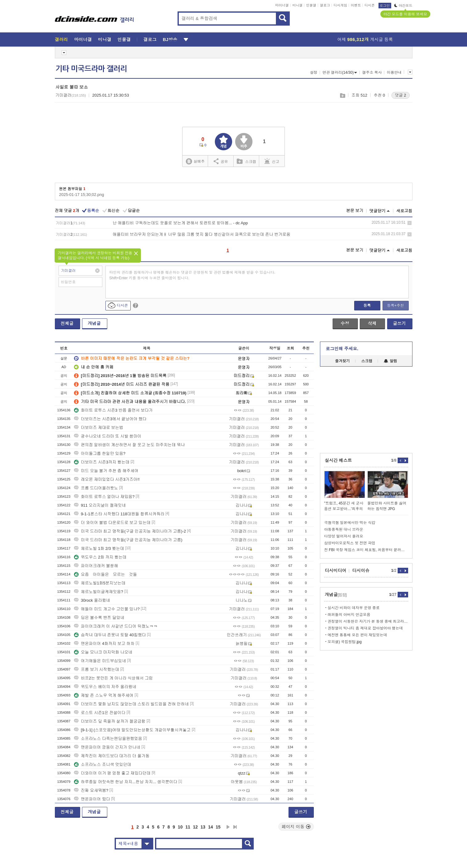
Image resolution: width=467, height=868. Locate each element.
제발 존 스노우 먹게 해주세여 (104, 695)
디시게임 (340, 5)
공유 (221, 161)
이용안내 (394, 73)
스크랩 (342, 96)
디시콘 (370, 5)
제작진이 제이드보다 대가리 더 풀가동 (112, 756)
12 (195, 827)
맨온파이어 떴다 (92, 799)
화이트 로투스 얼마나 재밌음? (104, 497)
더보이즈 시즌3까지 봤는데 (102, 462)
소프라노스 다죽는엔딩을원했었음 (108, 739)
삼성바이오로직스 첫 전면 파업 (350, 543)
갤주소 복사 (372, 73)
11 (188, 827)
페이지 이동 (296, 827)
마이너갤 (282, 5)
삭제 (410, 223)
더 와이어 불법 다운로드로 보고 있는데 (112, 523)
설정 (314, 73)
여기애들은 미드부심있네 (100, 661)
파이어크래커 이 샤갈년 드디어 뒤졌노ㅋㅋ (116, 626)
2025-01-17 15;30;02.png (82, 195)
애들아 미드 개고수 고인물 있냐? (107, 609)
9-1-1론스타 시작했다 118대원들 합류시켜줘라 (119, 514)
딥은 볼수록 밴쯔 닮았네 (99, 618)
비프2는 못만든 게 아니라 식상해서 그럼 (113, 678)
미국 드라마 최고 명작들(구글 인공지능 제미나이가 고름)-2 (130, 531)
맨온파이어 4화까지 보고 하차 (104, 644)
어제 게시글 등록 (365, 39)
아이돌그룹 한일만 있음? (100, 453)
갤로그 (325, 5)
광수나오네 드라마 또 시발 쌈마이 (108, 436)
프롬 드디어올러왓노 (96, 488)
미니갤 (297, 5)
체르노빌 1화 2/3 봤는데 (99, 548)
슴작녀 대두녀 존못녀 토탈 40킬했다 (110, 635)
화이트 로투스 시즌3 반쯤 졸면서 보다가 (113, 410)
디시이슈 (361, 571)
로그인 (385, 6)
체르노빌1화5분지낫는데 (100, 583)
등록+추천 (395, 305)
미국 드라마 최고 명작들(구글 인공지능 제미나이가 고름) (128, 540)
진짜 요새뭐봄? (91, 790)
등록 (367, 305)
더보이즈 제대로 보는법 (98, 428)
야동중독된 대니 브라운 (344, 530)
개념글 (94, 323)
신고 (272, 161)
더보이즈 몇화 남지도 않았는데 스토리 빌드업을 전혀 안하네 (131, 704)
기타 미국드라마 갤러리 (91, 69)
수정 (345, 323)
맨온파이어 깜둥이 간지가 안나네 (107, 747)
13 (203, 827)
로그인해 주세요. (342, 349)
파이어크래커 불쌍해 (96, 566)
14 (211, 827)
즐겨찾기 (342, 361)
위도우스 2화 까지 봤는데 (100, 557)
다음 (228, 827)
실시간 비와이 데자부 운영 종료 (354, 608)
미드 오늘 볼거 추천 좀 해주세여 (106, 471)
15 (218, 827)
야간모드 (403, 6)
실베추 (195, 162)
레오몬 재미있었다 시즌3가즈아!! (107, 479)
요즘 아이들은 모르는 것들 (105, 574)
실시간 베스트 (338, 460)
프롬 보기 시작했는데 (96, 669)
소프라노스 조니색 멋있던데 (102, 764)
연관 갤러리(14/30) (340, 73)
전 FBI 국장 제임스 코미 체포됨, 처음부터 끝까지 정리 (366, 550)
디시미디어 (336, 571)
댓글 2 (401, 95)
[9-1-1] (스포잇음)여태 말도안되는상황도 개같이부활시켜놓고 (132, 730)
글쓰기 (399, 323)
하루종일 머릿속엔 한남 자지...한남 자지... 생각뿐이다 (126, 782)
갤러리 (61, 39)
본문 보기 (355, 211)
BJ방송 (170, 39)
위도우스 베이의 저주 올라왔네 (105, 687)
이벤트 (356, 5)
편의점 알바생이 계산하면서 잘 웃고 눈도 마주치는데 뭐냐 (129, 445)
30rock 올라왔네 (92, 600)
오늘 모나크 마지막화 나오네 (103, 652)
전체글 (67, 323)
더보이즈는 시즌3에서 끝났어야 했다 (110, 419)
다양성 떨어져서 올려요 (344, 536)
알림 (390, 361)
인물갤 (311, 5)
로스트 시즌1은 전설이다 (100, 713)
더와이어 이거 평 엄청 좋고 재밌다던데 (112, 773)
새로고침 (404, 211)
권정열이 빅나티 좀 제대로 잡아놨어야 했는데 (365, 628)
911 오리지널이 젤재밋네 (100, 505)
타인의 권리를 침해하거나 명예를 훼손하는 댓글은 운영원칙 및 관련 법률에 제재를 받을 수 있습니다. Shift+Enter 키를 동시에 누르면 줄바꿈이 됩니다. (193, 275)
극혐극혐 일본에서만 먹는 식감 (350, 523)
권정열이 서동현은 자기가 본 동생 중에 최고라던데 (368, 621)
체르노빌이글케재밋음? (98, 592)
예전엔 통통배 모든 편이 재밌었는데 (357, 635)
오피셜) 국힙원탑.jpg (345, 642)
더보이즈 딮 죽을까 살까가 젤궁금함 (110, 721)
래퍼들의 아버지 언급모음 (349, 615)
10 (180, 827)
